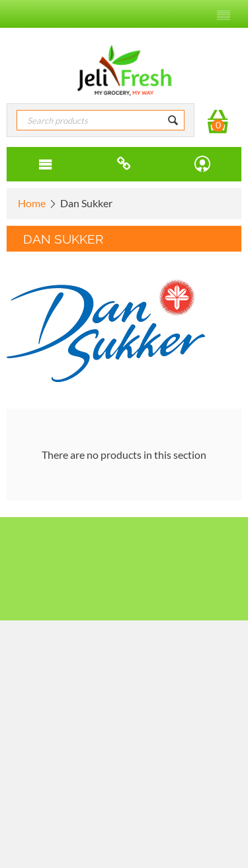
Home (32, 203)
